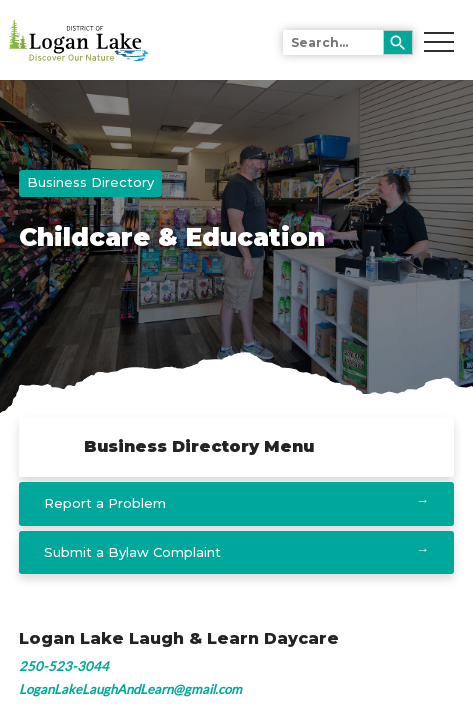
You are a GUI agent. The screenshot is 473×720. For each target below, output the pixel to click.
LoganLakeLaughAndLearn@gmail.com (130, 689)
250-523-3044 (64, 666)
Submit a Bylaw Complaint (132, 552)
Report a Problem (105, 503)
